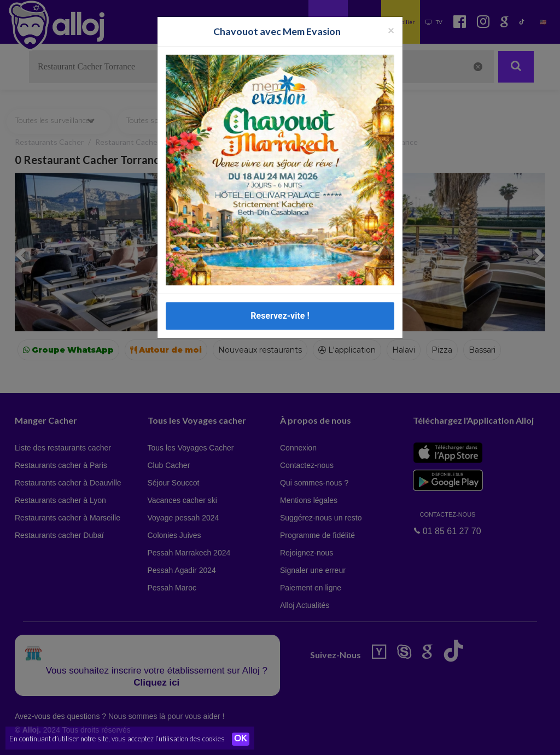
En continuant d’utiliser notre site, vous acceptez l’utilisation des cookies (117, 739)
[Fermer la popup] (391, 30)
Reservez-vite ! (280, 316)
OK (241, 739)
